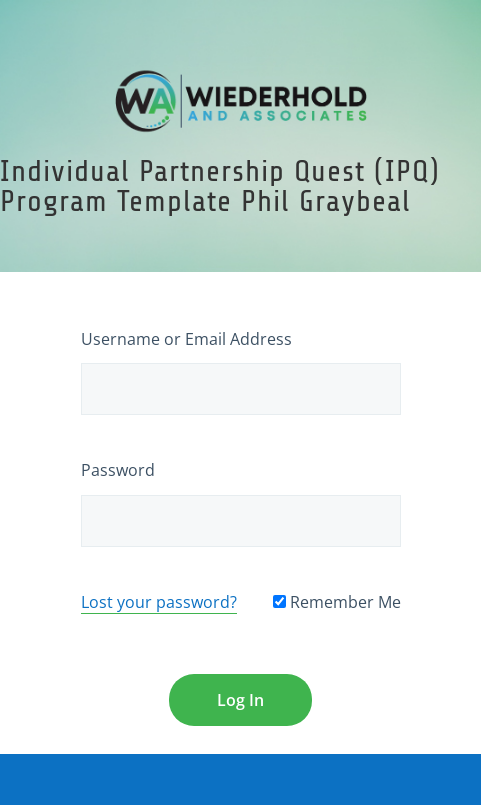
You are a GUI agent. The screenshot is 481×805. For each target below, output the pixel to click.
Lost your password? (159, 602)
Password (118, 470)
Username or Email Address (186, 339)
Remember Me (337, 602)
